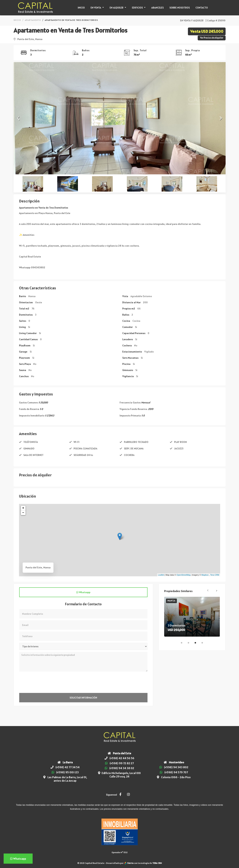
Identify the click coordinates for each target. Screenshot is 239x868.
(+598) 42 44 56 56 (122, 758)
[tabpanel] (192, 617)
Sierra (129, 863)
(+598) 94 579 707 (176, 772)
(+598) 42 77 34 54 (67, 767)
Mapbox (205, 575)
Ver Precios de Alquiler (212, 38)
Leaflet (161, 575)
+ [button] (23, 508)
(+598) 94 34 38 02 (122, 768)
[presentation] (47, 682)
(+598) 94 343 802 (176, 767)
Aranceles (157, 8)
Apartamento (33, 20)
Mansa (171, 601)
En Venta (96, 8)
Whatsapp (83, 592)
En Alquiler (117, 8)
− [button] (23, 513)
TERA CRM (157, 863)
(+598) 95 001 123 (67, 772)
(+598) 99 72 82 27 (122, 763)
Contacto (202, 8)
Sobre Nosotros (180, 8)
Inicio (81, 8)
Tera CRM (215, 575)
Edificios (138, 8)
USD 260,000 (176, 630)
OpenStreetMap (184, 575)
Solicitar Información (83, 698)
